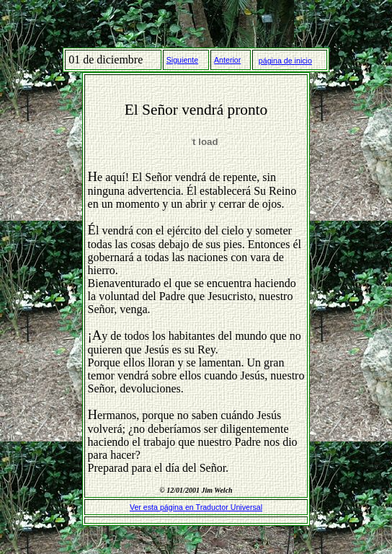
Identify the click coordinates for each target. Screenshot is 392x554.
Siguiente (182, 60)
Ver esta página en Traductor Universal (196, 507)
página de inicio (285, 61)
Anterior (227, 60)
